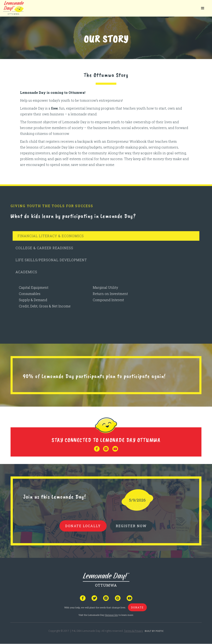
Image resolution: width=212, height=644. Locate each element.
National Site (111, 615)
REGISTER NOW (131, 526)
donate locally (83, 526)
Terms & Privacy (133, 631)
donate (137, 607)
